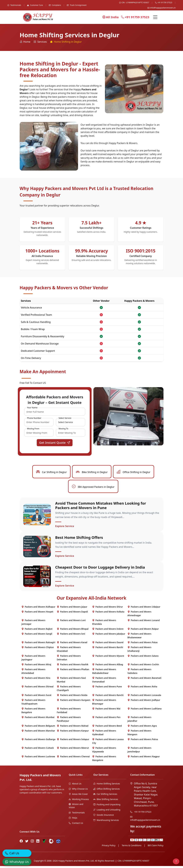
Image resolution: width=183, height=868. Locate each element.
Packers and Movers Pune (107, 688)
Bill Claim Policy (155, 847)
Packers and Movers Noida (72, 697)
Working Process (79, 801)
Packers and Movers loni (71, 636)
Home (25, 42)
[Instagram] (32, 843)
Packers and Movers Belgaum (38, 728)
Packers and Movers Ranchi (108, 697)
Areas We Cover (78, 796)
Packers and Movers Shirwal (38, 688)
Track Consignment (77, 5)
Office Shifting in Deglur (134, 472)
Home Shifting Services (107, 786)
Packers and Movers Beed (107, 728)
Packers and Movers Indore (108, 631)
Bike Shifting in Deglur (92, 472)
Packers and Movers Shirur (108, 609)
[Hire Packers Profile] (58, 843)
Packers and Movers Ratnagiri (38, 644)
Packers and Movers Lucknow (38, 758)
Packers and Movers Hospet (37, 614)
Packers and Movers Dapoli (72, 614)
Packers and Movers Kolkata (108, 614)
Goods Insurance (103, 817)
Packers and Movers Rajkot (37, 631)
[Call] (17, 851)
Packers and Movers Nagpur (144, 758)
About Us (75, 786)
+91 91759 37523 (164, 3)
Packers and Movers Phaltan (73, 671)
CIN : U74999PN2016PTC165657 (134, 3)
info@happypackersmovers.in (162, 8)
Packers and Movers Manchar (38, 733)
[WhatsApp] (17, 860)
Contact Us (76, 825)
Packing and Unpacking (107, 806)
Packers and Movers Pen (106, 719)
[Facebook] (21, 843)
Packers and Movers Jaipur (72, 609)
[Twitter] (27, 843)
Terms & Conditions (132, 847)
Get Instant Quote (55, 443)
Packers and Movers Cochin (143, 666)
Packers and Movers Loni (71, 622)
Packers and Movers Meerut (73, 750)
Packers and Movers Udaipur (144, 609)
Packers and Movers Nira (36, 680)
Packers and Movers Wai (106, 711)
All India (110, 17)
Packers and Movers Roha (142, 688)
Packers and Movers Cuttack (38, 750)
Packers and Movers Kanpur (73, 733)
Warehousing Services (106, 822)
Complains (55, 5)
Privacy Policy (109, 847)
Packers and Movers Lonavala (144, 697)
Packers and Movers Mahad (73, 728)
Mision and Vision (76, 808)
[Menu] (155, 17)
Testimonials (14, 5)
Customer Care (35, 5)
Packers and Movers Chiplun (38, 649)
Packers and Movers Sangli (37, 636)
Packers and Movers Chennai (73, 758)
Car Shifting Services (105, 796)
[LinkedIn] (38, 843)
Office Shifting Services (106, 791)
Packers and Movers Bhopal (73, 631)
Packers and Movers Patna (143, 741)
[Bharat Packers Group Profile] (51, 843)
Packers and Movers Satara (143, 658)
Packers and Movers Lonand (144, 622)
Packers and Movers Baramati (145, 680)
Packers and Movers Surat (36, 697)
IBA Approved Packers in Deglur (93, 487)
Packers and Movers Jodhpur (144, 702)
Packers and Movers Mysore (108, 658)
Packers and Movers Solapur (73, 741)
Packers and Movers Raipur (143, 631)
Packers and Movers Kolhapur (38, 609)
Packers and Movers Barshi (108, 649)
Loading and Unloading (107, 812)
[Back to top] (176, 861)
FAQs (73, 820)
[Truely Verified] (44, 843)
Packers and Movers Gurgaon (74, 702)
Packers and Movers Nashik (73, 666)
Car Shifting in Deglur (51, 472)
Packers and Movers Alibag (108, 666)
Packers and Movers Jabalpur (109, 636)
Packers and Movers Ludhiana (145, 711)
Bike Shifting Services (106, 801)
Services (40, 42)
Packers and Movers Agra (142, 728)
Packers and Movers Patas (143, 644)
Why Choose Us (78, 791)
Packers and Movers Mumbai (38, 719)
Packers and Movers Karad (72, 644)
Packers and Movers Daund (108, 644)
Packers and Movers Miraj (36, 666)
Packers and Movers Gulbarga (38, 741)
